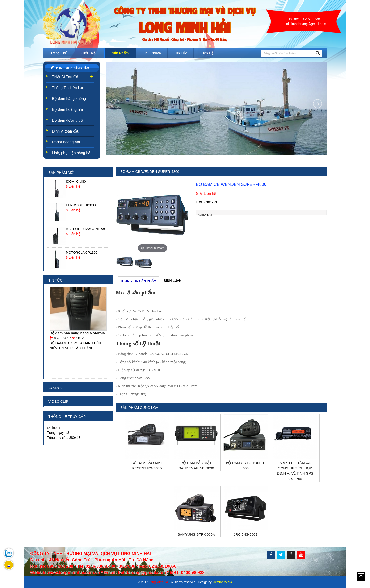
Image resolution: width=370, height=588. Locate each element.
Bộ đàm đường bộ (67, 120)
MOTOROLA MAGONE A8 (85, 229)
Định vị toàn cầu (66, 131)
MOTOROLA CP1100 (82, 253)
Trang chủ (59, 53)
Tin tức (181, 53)
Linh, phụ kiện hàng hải (72, 153)
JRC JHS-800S (246, 534)
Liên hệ (207, 53)
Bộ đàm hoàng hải (67, 110)
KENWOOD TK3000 (81, 205)
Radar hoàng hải (66, 142)
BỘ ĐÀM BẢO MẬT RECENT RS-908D (147, 465)
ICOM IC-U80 (76, 182)
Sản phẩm (120, 53)
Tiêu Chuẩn (152, 53)
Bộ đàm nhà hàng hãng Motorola (77, 333)
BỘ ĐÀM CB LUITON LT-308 (246, 465)
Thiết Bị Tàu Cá (65, 77)
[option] (153, 217)
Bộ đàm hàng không (69, 99)
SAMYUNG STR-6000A (196, 534)
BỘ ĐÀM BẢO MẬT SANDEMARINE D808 (196, 465)
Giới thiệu (89, 53)
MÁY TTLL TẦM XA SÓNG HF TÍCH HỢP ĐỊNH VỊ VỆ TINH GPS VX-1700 (295, 471)
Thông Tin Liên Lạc (68, 88)
